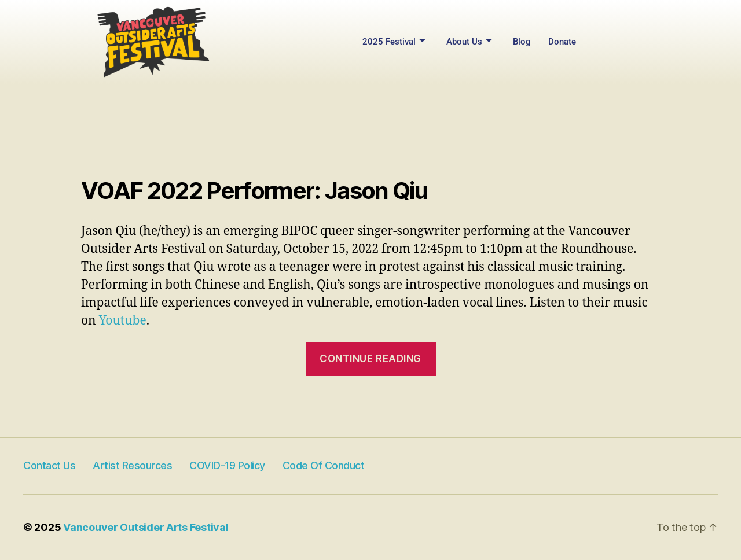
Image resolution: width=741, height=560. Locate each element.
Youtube (123, 321)
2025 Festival (394, 42)
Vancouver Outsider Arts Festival (146, 527)
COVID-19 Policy (227, 465)
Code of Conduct (324, 465)
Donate (562, 42)
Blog (522, 42)
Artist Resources (132, 465)
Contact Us (49, 465)
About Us (469, 42)
